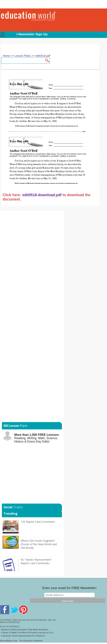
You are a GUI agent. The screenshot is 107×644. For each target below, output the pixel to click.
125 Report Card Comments (38, 522)
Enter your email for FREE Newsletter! (70, 588)
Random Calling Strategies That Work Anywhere (25, 630)
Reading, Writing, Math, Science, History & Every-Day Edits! (37, 438)
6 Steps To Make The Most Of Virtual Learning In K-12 (27, 633)
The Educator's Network (31, 641)
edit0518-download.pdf (42, 195)
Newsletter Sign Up (33, 34)
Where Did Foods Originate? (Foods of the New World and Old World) (39, 544)
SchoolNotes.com (9, 641)
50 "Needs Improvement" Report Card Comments (36, 561)
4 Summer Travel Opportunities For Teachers (23, 636)
